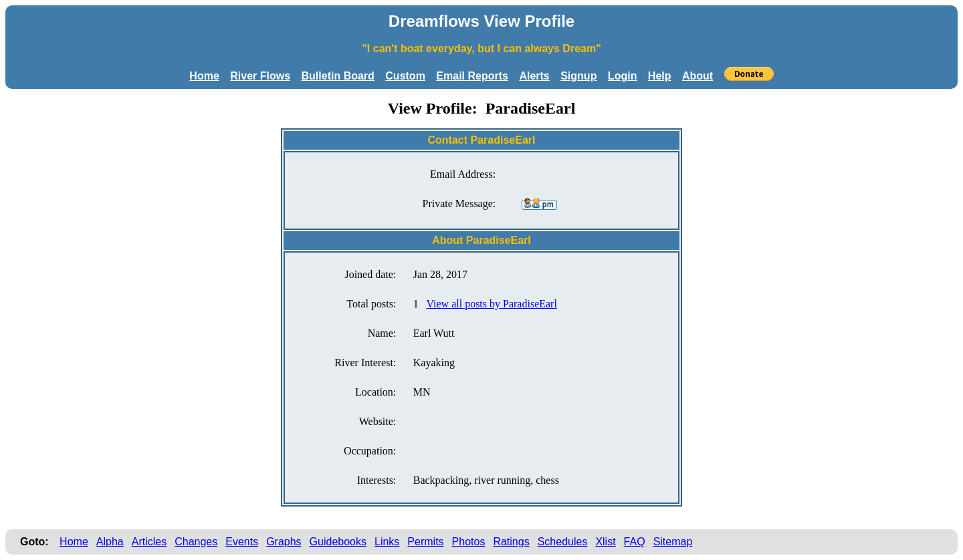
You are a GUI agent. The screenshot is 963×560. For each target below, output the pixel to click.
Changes (196, 542)
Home (204, 76)
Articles (149, 542)
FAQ (635, 542)
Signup (578, 76)
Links (387, 542)
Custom (405, 76)
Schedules (563, 542)
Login (623, 76)
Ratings (511, 542)
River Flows (260, 76)
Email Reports (472, 76)
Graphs (284, 542)
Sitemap (673, 542)
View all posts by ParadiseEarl (491, 304)
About (698, 76)
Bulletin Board (338, 76)
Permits (425, 542)
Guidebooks (338, 542)
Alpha (110, 542)
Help (660, 76)
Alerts (534, 76)
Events (242, 542)
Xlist (605, 542)
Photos (469, 542)
